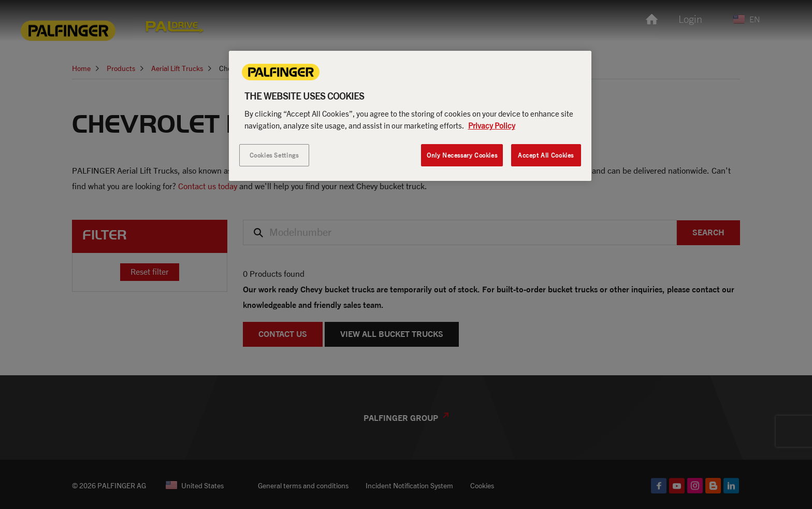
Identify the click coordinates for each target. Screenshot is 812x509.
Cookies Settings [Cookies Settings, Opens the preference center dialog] (274, 155)
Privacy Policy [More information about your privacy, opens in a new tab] (492, 125)
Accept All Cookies (546, 155)
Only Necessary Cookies (462, 155)
